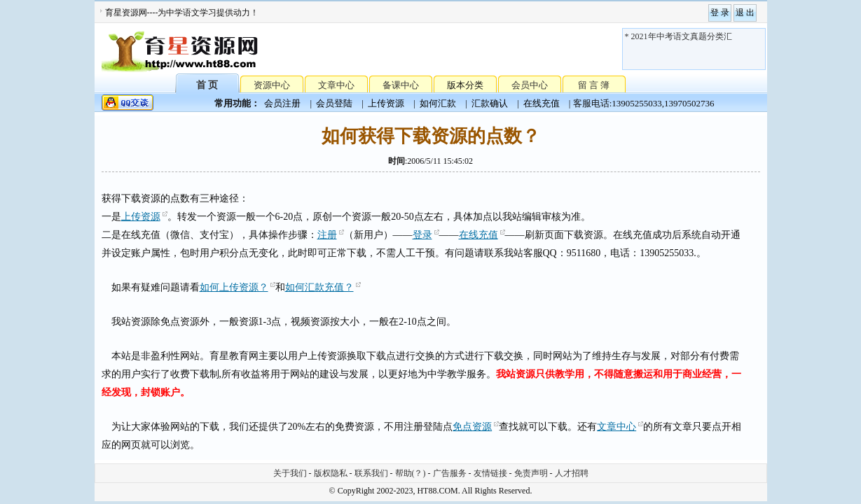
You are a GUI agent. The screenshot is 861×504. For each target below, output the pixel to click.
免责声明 (531, 473)
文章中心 (336, 85)
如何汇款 (438, 103)
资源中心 (272, 85)
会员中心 (530, 85)
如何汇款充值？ (319, 287)
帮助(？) (411, 473)
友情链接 (490, 473)
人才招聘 (572, 473)
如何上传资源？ (234, 287)
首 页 (207, 84)
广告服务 (450, 473)
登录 (422, 235)
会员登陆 (334, 103)
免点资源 (472, 427)
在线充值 (542, 103)
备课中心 (401, 85)
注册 (327, 235)
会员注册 (282, 103)
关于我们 (290, 473)
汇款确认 (490, 103)
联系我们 (371, 473)
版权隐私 (331, 473)
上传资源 (386, 103)
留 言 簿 (594, 85)
